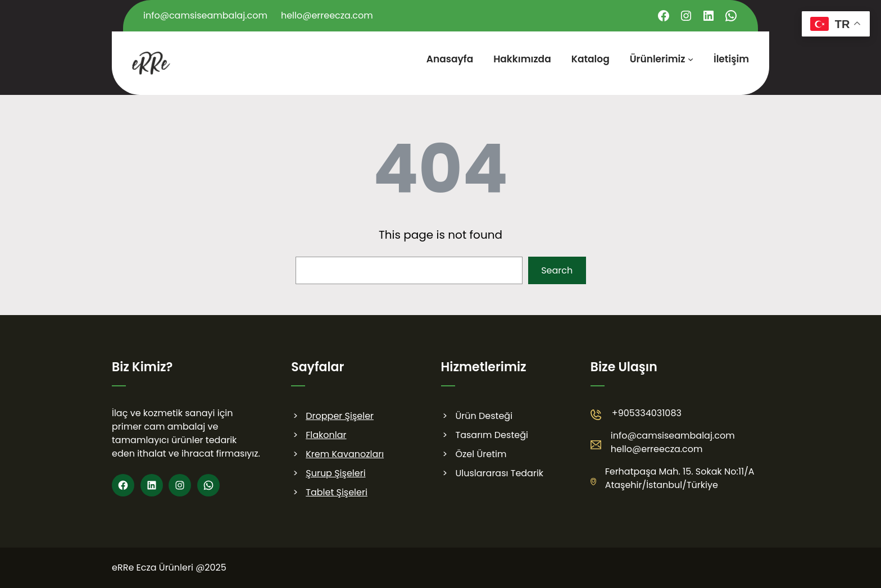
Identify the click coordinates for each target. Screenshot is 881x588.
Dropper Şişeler (340, 416)
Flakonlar (326, 435)
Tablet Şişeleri (337, 492)
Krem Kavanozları (345, 454)
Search (557, 270)
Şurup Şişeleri (335, 473)
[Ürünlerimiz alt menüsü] (691, 59)
